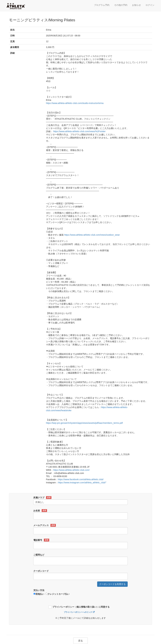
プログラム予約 (102, 5)
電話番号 (41, 540)
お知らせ (136, 5)
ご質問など (39, 555)
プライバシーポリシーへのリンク (78, 612)
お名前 (40, 511)
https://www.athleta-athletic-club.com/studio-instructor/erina (75, 103)
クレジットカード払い (57, 594)
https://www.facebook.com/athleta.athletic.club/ (81, 479)
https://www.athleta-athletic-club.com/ (71, 470)
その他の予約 (121, 5)
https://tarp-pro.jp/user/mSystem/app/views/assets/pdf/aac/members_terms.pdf (84, 423)
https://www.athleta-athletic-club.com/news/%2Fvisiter (79, 131)
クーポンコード (41, 571)
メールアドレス (45, 525)
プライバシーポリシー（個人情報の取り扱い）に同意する (81, 607)
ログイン (150, 5)
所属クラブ (42, 498)
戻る (80, 641)
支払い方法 (39, 590)
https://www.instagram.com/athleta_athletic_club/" (82, 483)
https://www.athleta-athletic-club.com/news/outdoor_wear (92, 235)
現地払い (39, 594)
